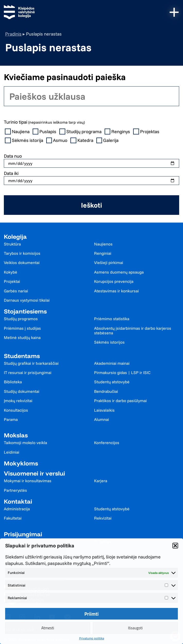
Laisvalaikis (104, 410)
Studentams (22, 356)
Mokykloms (21, 463)
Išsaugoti (135, 628)
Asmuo (57, 140)
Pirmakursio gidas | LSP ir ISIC (122, 372)
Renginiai (103, 253)
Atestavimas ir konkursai (116, 291)
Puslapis (45, 132)
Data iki (11, 173)
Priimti (91, 614)
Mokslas (16, 435)
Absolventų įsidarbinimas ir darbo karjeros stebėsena (133, 331)
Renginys (118, 132)
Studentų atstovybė (112, 382)
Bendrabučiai (106, 391)
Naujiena (18, 132)
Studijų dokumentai (22, 391)
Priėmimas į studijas (22, 328)
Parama (11, 419)
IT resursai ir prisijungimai (28, 372)
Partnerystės (15, 490)
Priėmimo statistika (112, 319)
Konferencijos (107, 443)
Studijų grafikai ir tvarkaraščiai (31, 363)
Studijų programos (21, 319)
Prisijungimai (23, 534)
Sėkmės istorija (25, 140)
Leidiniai (12, 452)
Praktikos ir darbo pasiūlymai (120, 401)
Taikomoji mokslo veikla (25, 443)
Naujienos (103, 244)
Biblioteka (13, 382)
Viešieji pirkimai (109, 262)
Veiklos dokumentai (22, 262)
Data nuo (13, 156)
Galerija (108, 140)
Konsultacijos (16, 410)
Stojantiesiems (25, 311)
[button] (175, 546)
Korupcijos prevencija (114, 281)
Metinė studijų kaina (22, 337)
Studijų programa (81, 132)
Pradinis (13, 34)
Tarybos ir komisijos (22, 253)
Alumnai (102, 419)
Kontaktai (18, 501)
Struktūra (12, 244)
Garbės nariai (16, 291)
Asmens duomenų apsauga (119, 272)
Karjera (101, 481)
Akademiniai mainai (112, 363)
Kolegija (15, 237)
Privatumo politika (92, 638)
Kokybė (11, 272)
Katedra (82, 140)
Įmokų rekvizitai (18, 401)
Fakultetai (13, 518)
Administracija (17, 509)
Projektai (12, 281)
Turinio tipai (44, 122)
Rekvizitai (103, 518)
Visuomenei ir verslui (34, 473)
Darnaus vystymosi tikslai (27, 300)
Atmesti (48, 628)
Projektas (147, 132)
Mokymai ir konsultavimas (28, 481)
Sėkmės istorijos (109, 342)
